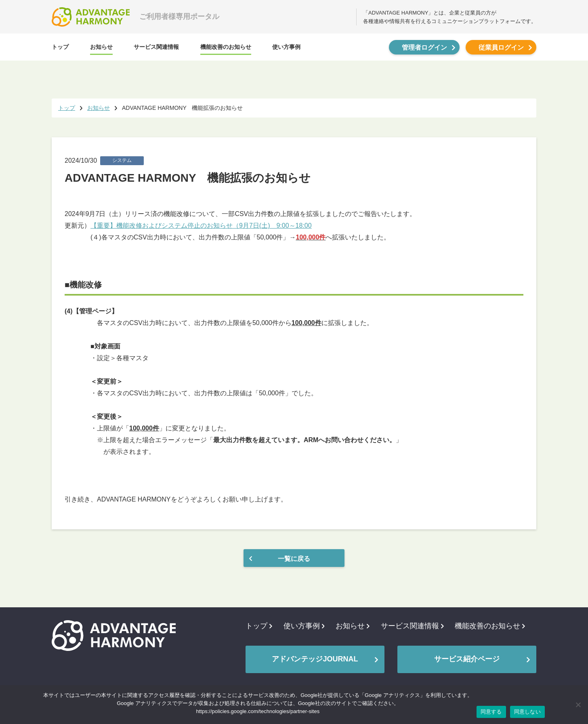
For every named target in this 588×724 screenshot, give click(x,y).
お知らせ (101, 47)
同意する (491, 712)
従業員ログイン (501, 47)
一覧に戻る (294, 559)
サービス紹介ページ (467, 659)
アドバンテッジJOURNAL (315, 659)
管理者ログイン (424, 47)
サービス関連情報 (156, 47)
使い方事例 (286, 47)
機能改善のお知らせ (226, 47)
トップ (60, 47)
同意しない (527, 712)
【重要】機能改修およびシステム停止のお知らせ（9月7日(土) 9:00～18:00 (201, 226)
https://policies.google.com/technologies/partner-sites (258, 711)
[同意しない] (578, 705)
